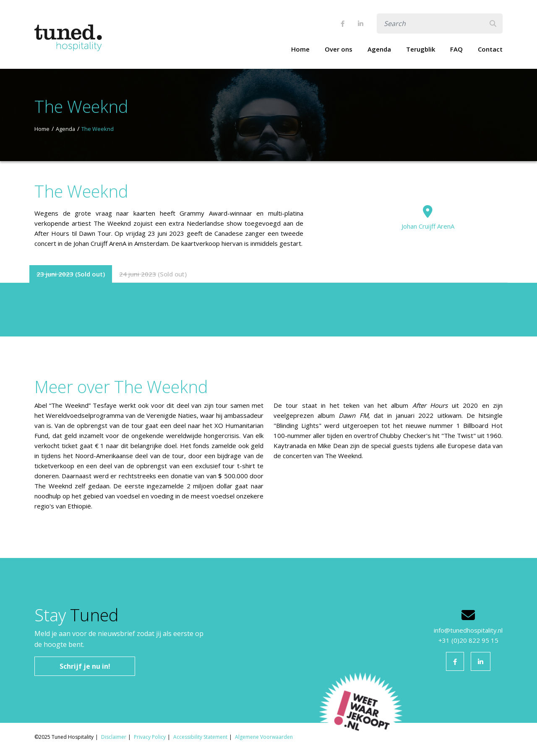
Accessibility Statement (200, 737)
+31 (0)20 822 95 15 (468, 640)
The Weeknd (98, 129)
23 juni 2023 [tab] (55, 274)
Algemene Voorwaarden (264, 737)
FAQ (456, 49)
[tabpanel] (268, 310)
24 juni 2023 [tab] (138, 274)
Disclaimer (114, 737)
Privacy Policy (150, 737)
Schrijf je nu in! (85, 666)
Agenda (379, 49)
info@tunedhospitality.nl (468, 630)
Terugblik (421, 49)
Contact (490, 49)
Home (300, 49)
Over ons (339, 49)
